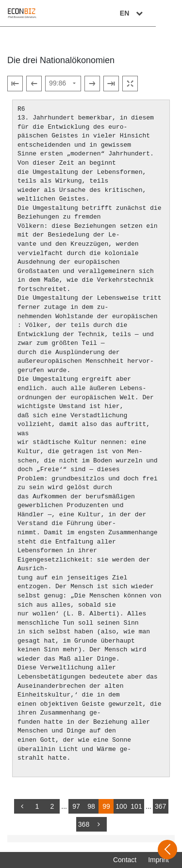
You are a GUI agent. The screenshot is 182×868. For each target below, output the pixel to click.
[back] (22, 806)
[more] (99, 824)
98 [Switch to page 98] (91, 806)
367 (160, 806)
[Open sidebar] (167, 850)
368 (84, 824)
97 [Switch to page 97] (76, 806)
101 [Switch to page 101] (136, 806)
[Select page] (63, 84)
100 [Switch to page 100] (121, 806)
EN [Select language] (159, 13)
